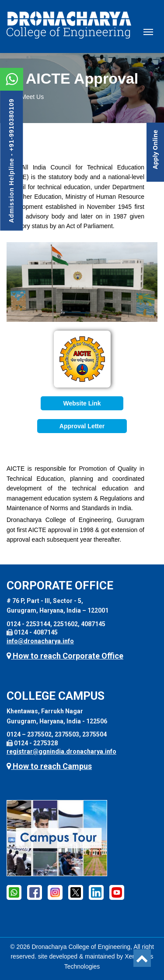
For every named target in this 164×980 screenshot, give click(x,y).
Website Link (82, 403)
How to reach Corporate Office (65, 656)
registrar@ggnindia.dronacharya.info (61, 751)
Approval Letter (82, 426)
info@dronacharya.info (40, 641)
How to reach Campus (49, 766)
